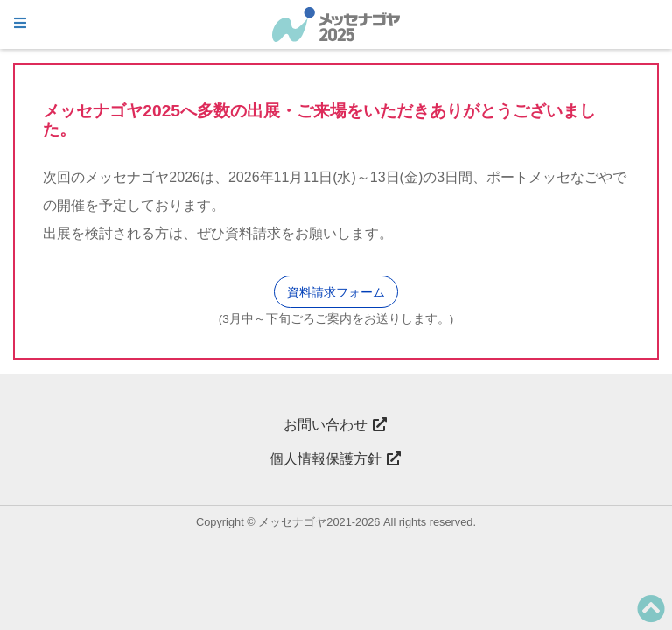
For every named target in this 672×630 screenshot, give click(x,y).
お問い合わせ (336, 425)
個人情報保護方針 (336, 459)
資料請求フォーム (336, 292)
